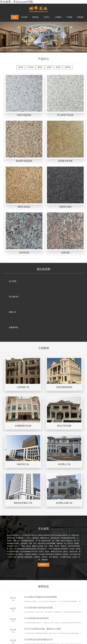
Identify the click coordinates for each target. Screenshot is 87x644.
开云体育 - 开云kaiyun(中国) (17, 2)
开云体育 (24, 17)
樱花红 (40, 67)
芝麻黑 (49, 67)
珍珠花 (58, 67)
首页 (15, 17)
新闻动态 (36, 17)
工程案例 (58, 17)
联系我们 (80, 17)
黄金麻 (21, 67)
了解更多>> (44, 565)
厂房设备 (69, 17)
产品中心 (47, 17)
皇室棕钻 (68, 67)
